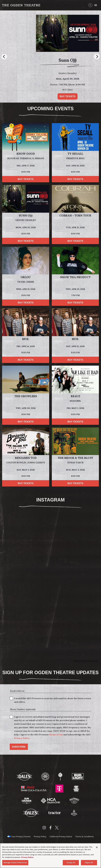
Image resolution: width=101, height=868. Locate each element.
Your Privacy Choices (21, 836)
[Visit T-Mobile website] (60, 788)
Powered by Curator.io (85, 661)
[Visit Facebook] (50, 828)
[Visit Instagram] (44, 828)
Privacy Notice (27, 857)
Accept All (71, 862)
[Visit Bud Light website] (78, 776)
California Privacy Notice (61, 836)
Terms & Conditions (84, 836)
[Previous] (4, 57)
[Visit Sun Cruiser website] (27, 800)
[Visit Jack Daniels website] (74, 800)
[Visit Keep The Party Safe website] (76, 788)
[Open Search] (90, 5)
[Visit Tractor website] (55, 813)
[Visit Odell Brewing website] (61, 776)
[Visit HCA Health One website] (51, 800)
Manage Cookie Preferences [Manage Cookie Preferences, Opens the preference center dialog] (15, 862)
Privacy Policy (22, 738)
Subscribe (19, 747)
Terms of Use (56, 735)
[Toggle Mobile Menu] (96, 5)
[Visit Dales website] (31, 813)
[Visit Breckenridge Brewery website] (46, 776)
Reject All (89, 862)
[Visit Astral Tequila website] (74, 813)
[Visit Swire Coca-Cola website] (34, 788)
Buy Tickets (38, 96)
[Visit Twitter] (57, 828)
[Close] (97, 847)
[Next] (97, 57)
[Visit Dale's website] (25, 776)
